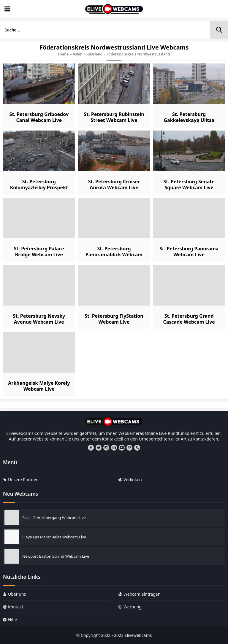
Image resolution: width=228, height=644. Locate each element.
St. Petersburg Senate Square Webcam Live (189, 185)
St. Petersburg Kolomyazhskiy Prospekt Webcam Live (39, 187)
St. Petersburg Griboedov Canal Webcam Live (39, 117)
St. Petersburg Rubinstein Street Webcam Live (114, 117)
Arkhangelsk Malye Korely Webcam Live (39, 386)
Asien (78, 54)
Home (64, 54)
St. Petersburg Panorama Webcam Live (189, 252)
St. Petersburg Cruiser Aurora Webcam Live (114, 185)
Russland (94, 54)
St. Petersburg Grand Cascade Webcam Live (189, 319)
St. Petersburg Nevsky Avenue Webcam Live (39, 319)
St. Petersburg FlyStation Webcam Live (114, 319)
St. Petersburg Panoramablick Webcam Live (114, 255)
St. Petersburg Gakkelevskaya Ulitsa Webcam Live (189, 120)
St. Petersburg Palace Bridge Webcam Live (39, 252)
